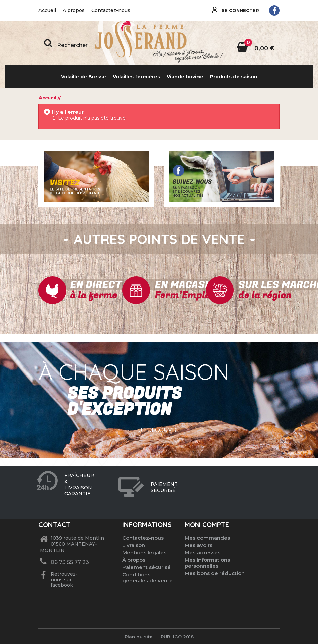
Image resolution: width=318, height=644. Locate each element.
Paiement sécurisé (146, 567)
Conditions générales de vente (147, 578)
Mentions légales (144, 553)
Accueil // (50, 98)
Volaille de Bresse (84, 77)
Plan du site (139, 637)
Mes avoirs (198, 545)
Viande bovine (185, 77)
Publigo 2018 (177, 637)
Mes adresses (203, 553)
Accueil (47, 10)
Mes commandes (207, 538)
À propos (134, 560)
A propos (74, 10)
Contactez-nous (111, 10)
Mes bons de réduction (215, 573)
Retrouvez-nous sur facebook (64, 580)
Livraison (134, 545)
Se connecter (240, 10)
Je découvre (159, 430)
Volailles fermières (136, 77)
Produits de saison (234, 77)
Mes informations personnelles (207, 563)
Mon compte (207, 524)
